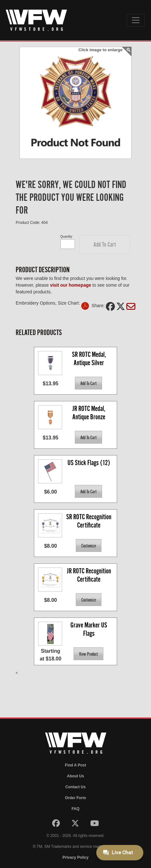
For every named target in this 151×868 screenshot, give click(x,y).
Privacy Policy (75, 857)
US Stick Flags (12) (89, 463)
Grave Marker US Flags (89, 629)
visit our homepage (70, 285)
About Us (75, 776)
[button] (105, 244)
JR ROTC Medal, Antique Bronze (89, 413)
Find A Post (75, 765)
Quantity (66, 237)
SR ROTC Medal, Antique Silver (90, 359)
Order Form (75, 798)
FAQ (76, 809)
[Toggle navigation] (136, 20)
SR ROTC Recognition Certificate (89, 521)
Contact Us (75, 787)
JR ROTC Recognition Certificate (90, 575)
